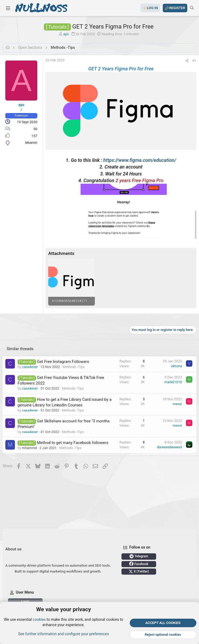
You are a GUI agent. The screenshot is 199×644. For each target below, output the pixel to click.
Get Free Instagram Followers (63, 362)
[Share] (187, 61)
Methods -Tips (74, 367)
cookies (39, 619)
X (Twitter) (139, 571)
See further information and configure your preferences (64, 634)
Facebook (139, 564)
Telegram (139, 556)
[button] (8, 8)
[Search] (192, 8)
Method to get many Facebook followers (73, 443)
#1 (194, 61)
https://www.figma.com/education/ (140, 160)
